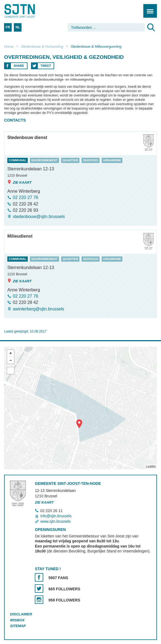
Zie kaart (19, 182)
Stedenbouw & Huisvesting (42, 46)
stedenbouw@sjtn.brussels (39, 217)
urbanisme (112, 160)
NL (18, 27)
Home (9, 46)
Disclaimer (21, 614)
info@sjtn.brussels (56, 516)
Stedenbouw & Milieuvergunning (96, 46)
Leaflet (151, 467)
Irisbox (17, 620)
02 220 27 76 (25, 197)
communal (18, 160)
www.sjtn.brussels (55, 521)
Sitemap (18, 626)
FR (8, 27)
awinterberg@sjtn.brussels (38, 309)
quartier (70, 160)
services (90, 160)
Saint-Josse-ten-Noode (27, 11)
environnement (44, 160)
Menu (148, 8)
